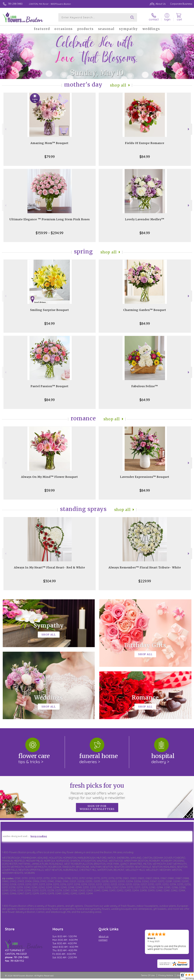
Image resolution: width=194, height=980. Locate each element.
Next (189, 129)
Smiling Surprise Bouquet (50, 310)
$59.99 (50, 490)
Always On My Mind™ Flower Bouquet (49, 477)
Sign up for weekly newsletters (97, 808)
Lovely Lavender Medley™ (145, 219)
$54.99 (49, 323)
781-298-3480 (15, 4)
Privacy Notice (166, 975)
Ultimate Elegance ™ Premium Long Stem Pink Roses (50, 219)
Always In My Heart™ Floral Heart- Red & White (49, 567)
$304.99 (49, 581)
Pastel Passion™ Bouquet (50, 386)
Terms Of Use (148, 975)
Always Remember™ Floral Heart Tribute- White (145, 567)
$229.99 (145, 581)
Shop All (118, 85)
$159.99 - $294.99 (49, 233)
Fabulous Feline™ (145, 386)
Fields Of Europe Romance (145, 143)
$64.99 (145, 400)
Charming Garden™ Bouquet (145, 310)
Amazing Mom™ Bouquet (49, 143)
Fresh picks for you (97, 791)
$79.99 (50, 157)
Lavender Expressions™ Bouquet (145, 477)
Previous (5, 129)
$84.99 (145, 157)
